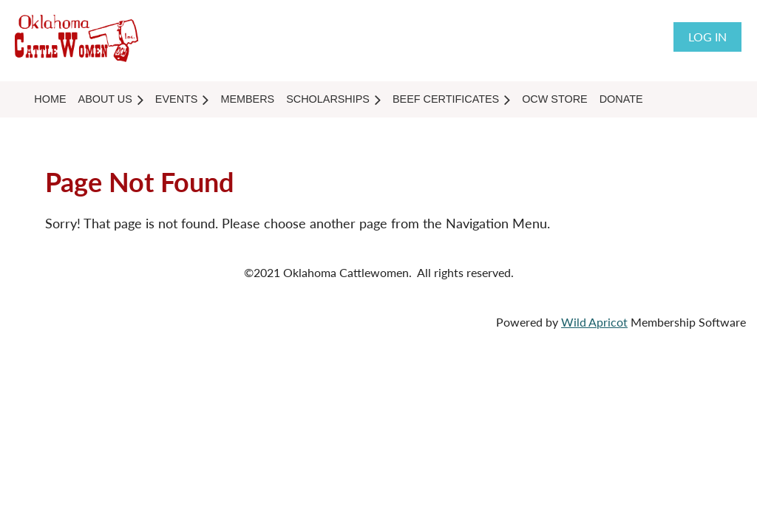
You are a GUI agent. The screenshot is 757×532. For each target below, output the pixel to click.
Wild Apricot (594, 322)
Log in (707, 37)
